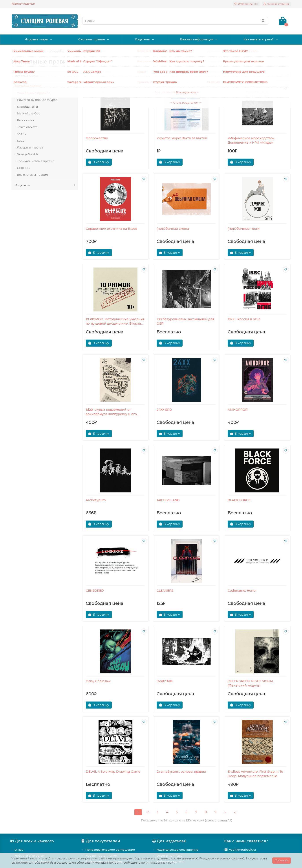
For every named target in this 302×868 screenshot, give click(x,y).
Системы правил (92, 39)
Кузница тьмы (27, 107)
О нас (19, 850)
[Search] (175, 21)
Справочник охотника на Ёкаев (112, 229)
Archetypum (96, 500)
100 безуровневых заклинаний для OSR (185, 321)
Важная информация (197, 39)
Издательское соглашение (177, 850)
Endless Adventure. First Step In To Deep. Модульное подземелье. (255, 774)
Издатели (143, 39)
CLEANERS (165, 591)
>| (235, 812)
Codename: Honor (242, 591)
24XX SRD (164, 410)
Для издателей (170, 841)
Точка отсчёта (27, 127)
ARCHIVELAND (168, 500)
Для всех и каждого (33, 841)
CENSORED (95, 591)
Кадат (21, 141)
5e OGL (22, 134)
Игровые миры (36, 39)
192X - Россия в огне (244, 319)
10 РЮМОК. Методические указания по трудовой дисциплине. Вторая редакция (115, 321)
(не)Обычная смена (173, 229)
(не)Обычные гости (244, 229)
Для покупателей (101, 841)
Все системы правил (32, 175)
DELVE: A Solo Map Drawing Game (113, 772)
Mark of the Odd (29, 113)
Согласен (282, 860)
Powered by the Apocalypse (37, 100)
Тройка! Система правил (36, 161)
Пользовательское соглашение (110, 850)
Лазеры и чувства (30, 147)
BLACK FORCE (239, 500)
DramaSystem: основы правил (181, 772)
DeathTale (165, 681)
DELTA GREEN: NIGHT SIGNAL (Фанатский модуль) (251, 683)
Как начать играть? (259, 39)
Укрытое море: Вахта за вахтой (182, 138)
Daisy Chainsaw (98, 681)
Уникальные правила (34, 93)
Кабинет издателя (23, 4)
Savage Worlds (28, 154)
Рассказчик (26, 120)
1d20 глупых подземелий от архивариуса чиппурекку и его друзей (111, 412)
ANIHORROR (238, 410)
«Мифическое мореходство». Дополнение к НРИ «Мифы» (251, 140)
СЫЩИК (23, 168)
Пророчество (97, 138)
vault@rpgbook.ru (243, 850)
